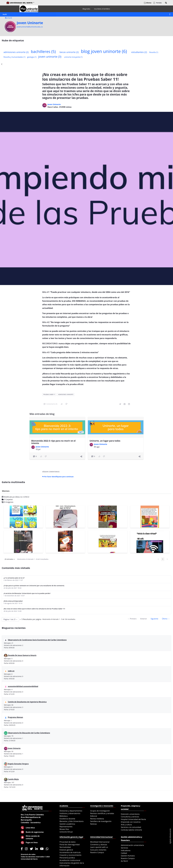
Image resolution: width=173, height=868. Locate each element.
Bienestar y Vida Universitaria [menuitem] (71, 821)
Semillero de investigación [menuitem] (101, 821)
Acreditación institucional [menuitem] (70, 860)
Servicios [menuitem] (124, 848)
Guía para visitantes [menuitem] (98, 850)
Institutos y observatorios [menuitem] (70, 813)
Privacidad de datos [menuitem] (68, 842)
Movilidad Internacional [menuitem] (100, 842)
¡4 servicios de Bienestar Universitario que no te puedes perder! (27, 593)
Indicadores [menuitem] (126, 850)
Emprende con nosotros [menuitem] (131, 822)
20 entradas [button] (10, 560)
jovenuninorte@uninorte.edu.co (30, 27)
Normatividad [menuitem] (65, 847)
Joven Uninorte (30, 23)
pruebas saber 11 (49, 394)
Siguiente (154, 619)
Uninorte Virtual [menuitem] (66, 832)
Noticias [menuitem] (94, 824)
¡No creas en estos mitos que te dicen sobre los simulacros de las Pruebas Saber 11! (34, 609)
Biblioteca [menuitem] (64, 816)
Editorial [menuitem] (94, 816)
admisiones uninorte (16, 52)
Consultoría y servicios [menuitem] (130, 817)
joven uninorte (50, 57)
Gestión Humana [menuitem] (128, 856)
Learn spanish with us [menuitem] (99, 847)
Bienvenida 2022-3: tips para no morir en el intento (53, 442)
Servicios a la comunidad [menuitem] (131, 827)
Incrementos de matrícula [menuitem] (70, 852)
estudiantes (139, 52)
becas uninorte (69, 52)
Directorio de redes (28, 854)
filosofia (154, 52)
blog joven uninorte (104, 51)
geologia (32, 57)
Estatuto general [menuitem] (66, 850)
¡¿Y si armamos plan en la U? (14, 578)
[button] (166, 3)
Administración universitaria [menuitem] (132, 845)
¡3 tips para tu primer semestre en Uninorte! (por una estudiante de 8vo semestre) (34, 586)
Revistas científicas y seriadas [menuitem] (102, 813)
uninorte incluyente (73, 57)
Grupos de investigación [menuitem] (100, 811)
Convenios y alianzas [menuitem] (99, 845)
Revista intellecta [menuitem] (97, 819)
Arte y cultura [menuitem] (126, 825)
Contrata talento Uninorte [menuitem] (131, 830)
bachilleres (43, 51)
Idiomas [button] (148, 3)
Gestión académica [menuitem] (67, 824)
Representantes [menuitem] (66, 827)
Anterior (143, 619)
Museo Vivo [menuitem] (64, 829)
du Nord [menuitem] (124, 861)
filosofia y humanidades (14, 57)
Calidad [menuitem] (124, 853)
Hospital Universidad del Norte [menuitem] (133, 819)
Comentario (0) (50, 404)
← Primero (132, 619)
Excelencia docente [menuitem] (67, 819)
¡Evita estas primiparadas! (13, 601)
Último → (166, 619)
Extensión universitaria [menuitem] (130, 814)
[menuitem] (86, 9)
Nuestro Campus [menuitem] (97, 852)
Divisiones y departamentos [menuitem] (71, 811)
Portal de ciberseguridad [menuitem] (70, 845)
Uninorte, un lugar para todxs (105, 441)
